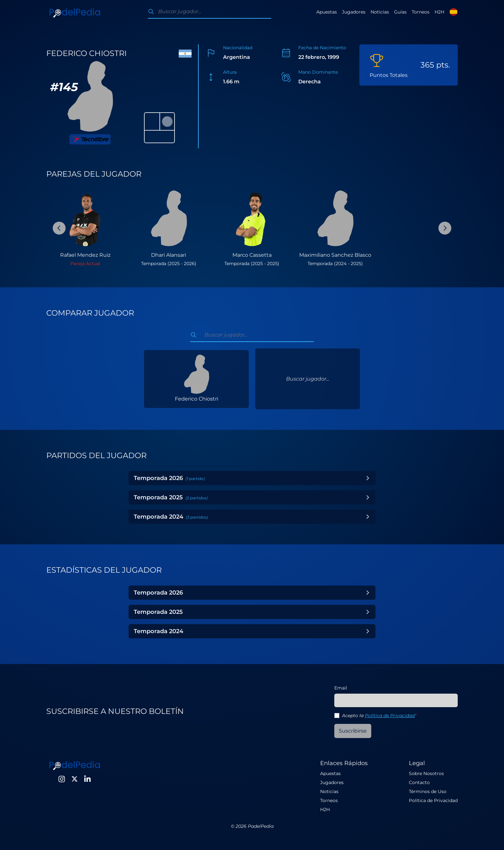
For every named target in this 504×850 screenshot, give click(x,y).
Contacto (419, 782)
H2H (439, 12)
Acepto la (379, 716)
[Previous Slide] (59, 228)
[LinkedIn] (87, 779)
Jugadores (354, 12)
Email (341, 688)
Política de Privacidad (390, 716)
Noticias (380, 12)
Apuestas (327, 12)
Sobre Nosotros (426, 773)
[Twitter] (75, 779)
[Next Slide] (445, 228)
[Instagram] (62, 779)
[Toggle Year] (368, 478)
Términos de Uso (428, 791)
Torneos (421, 12)
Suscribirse (353, 731)
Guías (400, 12)
